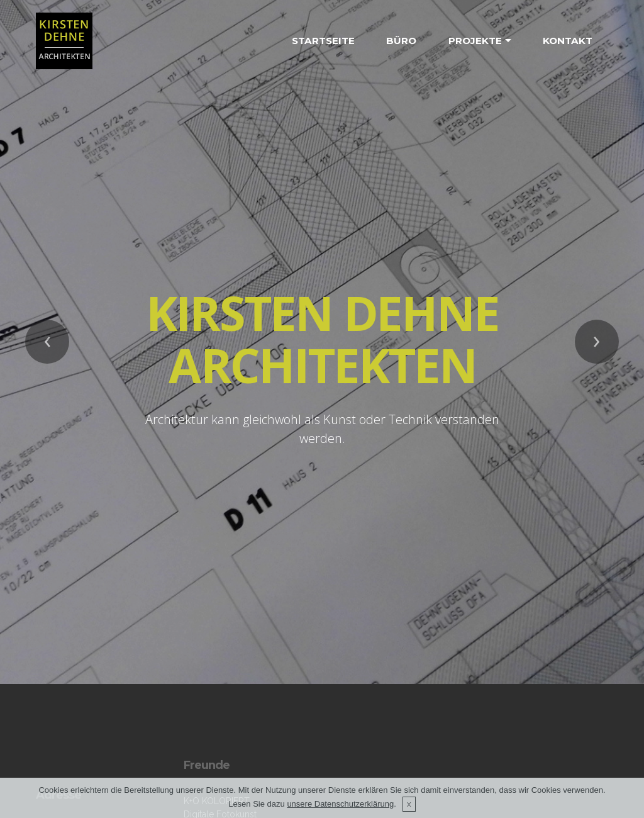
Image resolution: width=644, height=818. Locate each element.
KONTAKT (568, 41)
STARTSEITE (323, 41)
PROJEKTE (475, 41)
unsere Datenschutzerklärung (340, 804)
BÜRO (401, 41)
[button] (47, 323)
